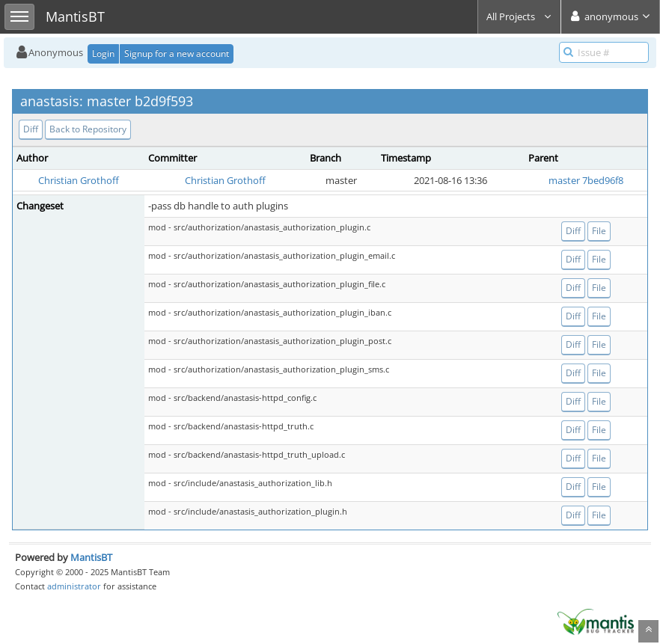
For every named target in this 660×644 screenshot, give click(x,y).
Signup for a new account (177, 53)
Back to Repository (88, 129)
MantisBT (91, 557)
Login (103, 53)
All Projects (519, 16)
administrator (74, 586)
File (599, 231)
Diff (31, 129)
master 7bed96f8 (586, 180)
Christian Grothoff (79, 180)
